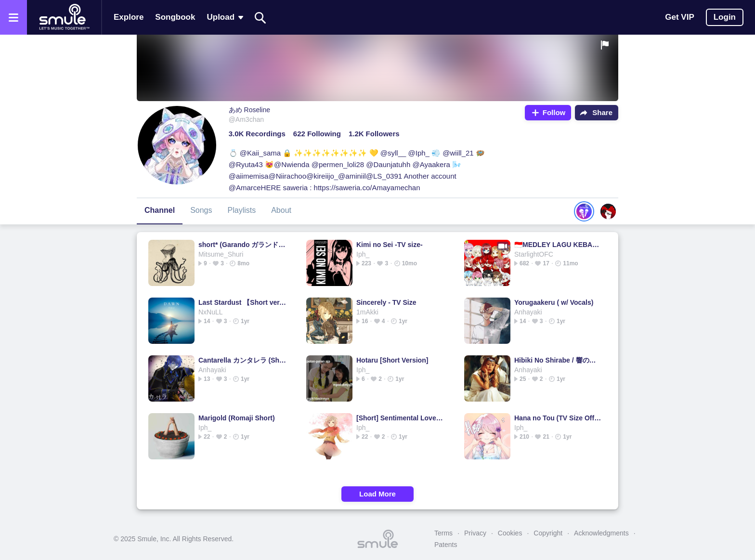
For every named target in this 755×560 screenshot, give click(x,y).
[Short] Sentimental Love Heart (400, 418)
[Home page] (64, 17)
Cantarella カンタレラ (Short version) (242, 360)
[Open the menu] (13, 17)
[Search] (260, 18)
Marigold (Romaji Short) (237, 418)
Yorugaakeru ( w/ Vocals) (554, 302)
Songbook (175, 17)
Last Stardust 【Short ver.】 (242, 302)
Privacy (475, 533)
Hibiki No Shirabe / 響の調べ (558, 360)
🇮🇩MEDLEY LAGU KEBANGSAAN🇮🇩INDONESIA (558, 245)
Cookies (510, 533)
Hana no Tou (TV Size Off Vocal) (558, 418)
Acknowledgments (601, 533)
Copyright (548, 533)
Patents (446, 545)
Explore (129, 17)
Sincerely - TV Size (386, 302)
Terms (443, 533)
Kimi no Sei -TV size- (390, 245)
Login (725, 17)
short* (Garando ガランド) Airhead (242, 245)
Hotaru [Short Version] (392, 360)
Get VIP (679, 17)
